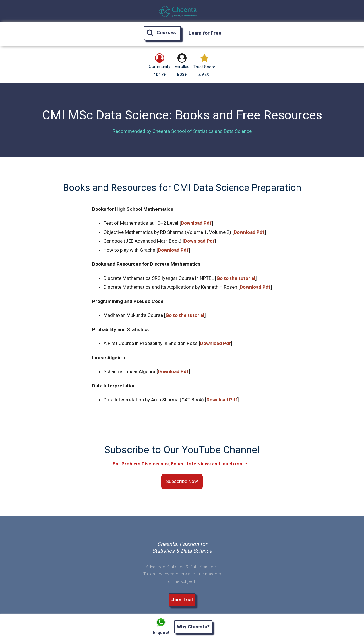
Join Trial (182, 600)
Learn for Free (205, 33)
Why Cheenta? (193, 627)
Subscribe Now (182, 481)
